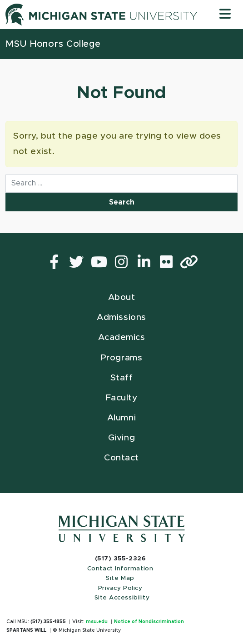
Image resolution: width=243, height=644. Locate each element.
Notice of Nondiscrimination (149, 622)
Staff (122, 378)
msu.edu (97, 622)
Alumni (121, 418)
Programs (121, 358)
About (122, 297)
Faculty (122, 398)
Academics (122, 337)
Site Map (120, 578)
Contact (121, 458)
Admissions (121, 317)
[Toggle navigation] (225, 14)
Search (122, 202)
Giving (121, 438)
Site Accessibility (122, 598)
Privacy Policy (120, 588)
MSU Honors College (53, 44)
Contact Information (120, 569)
